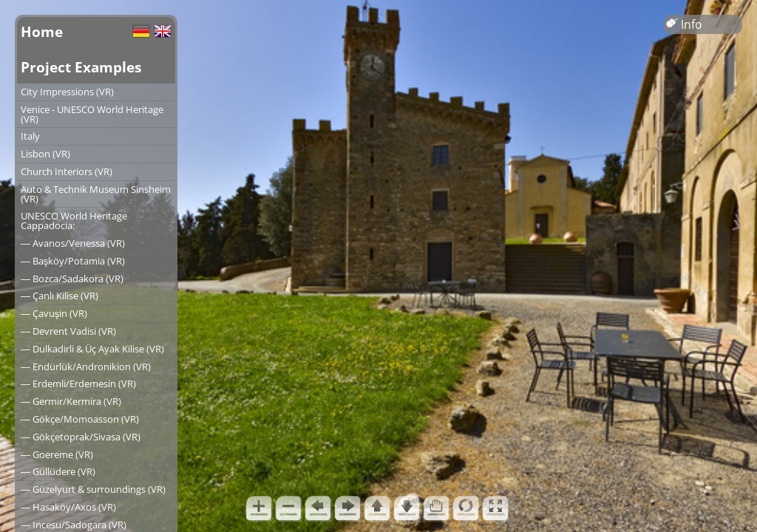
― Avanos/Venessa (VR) (73, 243)
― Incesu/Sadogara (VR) (74, 525)
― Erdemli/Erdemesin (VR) (78, 383)
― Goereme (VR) (57, 454)
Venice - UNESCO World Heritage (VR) (92, 114)
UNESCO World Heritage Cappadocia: (74, 221)
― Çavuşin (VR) (54, 313)
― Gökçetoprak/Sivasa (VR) (81, 437)
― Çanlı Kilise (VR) (60, 296)
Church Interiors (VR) (67, 171)
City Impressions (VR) (67, 92)
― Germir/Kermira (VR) (71, 401)
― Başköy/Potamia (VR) (73, 261)
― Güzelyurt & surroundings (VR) (93, 489)
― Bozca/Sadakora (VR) (72, 279)
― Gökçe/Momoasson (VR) (80, 419)
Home (42, 31)
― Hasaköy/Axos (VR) (68, 507)
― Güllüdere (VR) (58, 471)
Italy (30, 136)
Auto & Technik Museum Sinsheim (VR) (96, 194)
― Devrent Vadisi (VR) (68, 331)
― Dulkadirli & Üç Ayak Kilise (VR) (92, 349)
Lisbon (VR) (45, 154)
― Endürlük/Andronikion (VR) (86, 366)
